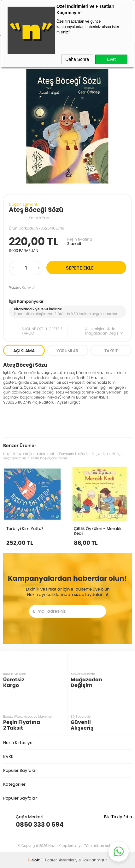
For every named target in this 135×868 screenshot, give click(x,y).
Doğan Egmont (23, 204)
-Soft (34, 860)
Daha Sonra (77, 59)
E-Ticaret (49, 860)
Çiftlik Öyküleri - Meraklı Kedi (97, 531)
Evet (111, 59)
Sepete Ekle (95, 268)
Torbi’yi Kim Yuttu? (25, 528)
